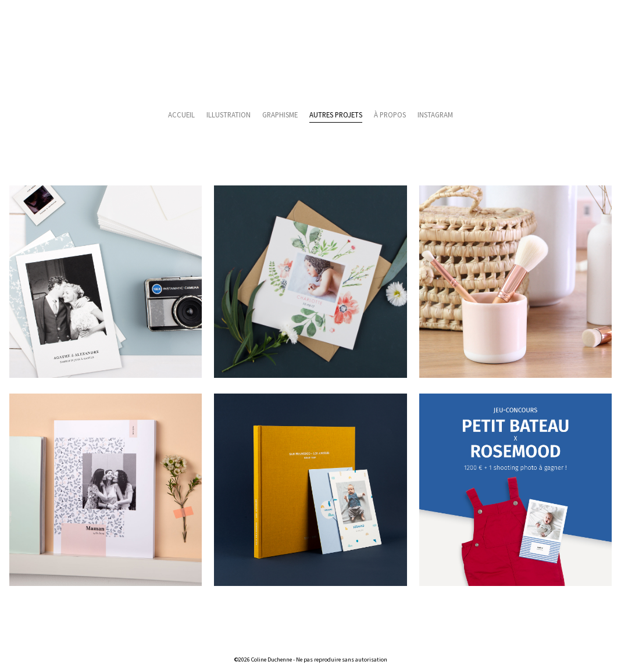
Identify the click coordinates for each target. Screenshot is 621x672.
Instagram (435, 115)
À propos (390, 115)
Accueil (181, 115)
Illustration (229, 115)
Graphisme (280, 115)
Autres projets (336, 115)
